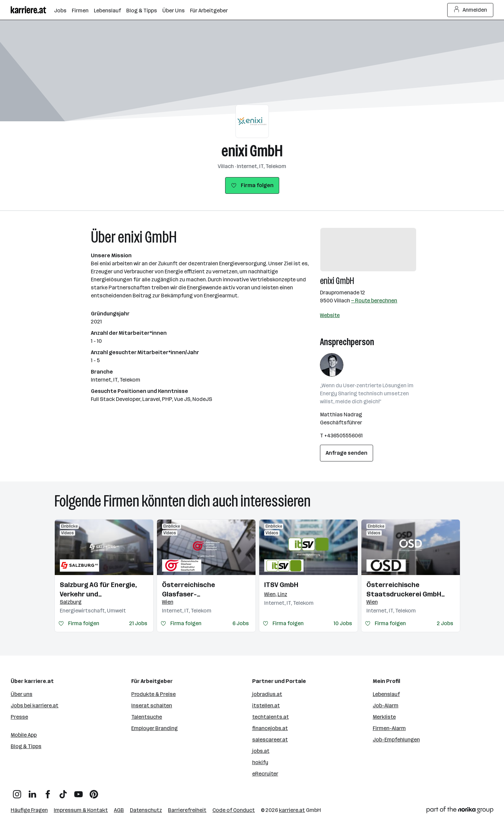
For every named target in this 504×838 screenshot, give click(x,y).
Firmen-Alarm (389, 728)
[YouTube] (78, 792)
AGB (119, 810)
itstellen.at (266, 706)
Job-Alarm (386, 706)
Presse (19, 717)
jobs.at (261, 751)
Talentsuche (147, 717)
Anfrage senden (347, 453)
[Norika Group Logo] (460, 811)
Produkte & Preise (153, 694)
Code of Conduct (234, 810)
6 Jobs (241, 623)
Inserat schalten (152, 706)
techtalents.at (271, 717)
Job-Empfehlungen (396, 740)
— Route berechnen (374, 301)
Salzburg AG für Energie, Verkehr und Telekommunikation (98, 590)
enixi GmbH (252, 151)
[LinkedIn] (32, 792)
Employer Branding (154, 728)
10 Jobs (343, 623)
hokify (260, 762)
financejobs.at (270, 728)
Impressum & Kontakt (81, 810)
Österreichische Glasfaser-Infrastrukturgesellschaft (205, 590)
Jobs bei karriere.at (35, 706)
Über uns (22, 694)
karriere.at (292, 810)
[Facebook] (48, 792)
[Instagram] (17, 792)
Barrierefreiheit (187, 810)
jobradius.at (267, 694)
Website (330, 315)
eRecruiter (265, 774)
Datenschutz (146, 810)
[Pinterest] (94, 792)
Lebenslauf (386, 694)
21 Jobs (138, 623)
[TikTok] (63, 792)
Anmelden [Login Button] (470, 10)
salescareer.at (270, 740)
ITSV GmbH (281, 585)
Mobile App (24, 735)
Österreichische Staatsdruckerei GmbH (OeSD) (404, 590)
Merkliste (384, 717)
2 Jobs (445, 623)
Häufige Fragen (29, 810)
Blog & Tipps (26, 746)
